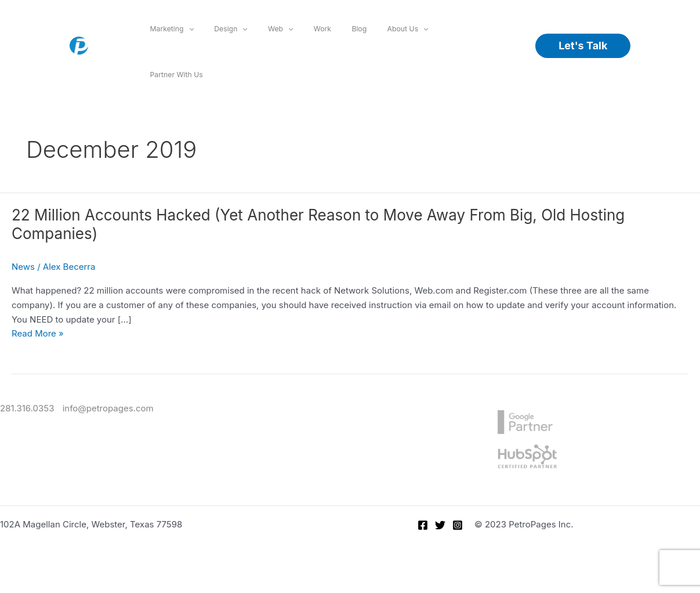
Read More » (38, 333)
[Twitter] (440, 525)
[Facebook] (423, 525)
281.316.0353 (27, 408)
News (23, 267)
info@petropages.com (108, 408)
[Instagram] (458, 525)
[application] (189, 29)
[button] (583, 46)
